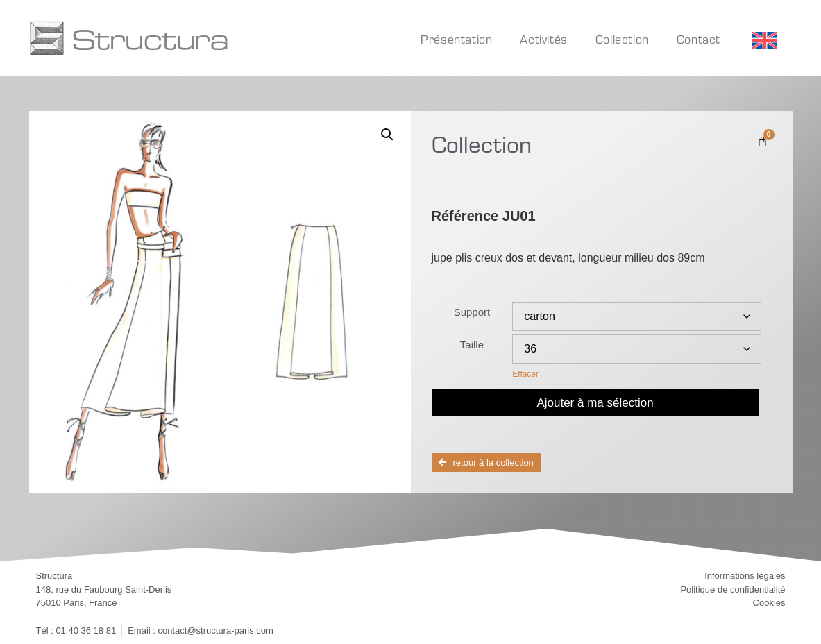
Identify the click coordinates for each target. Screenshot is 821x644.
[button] (387, 135)
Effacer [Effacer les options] (525, 374)
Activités (543, 39)
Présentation (456, 39)
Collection (622, 39)
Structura (150, 38)
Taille (472, 345)
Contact (699, 39)
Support (472, 312)
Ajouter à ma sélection (595, 403)
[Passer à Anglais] (765, 41)
